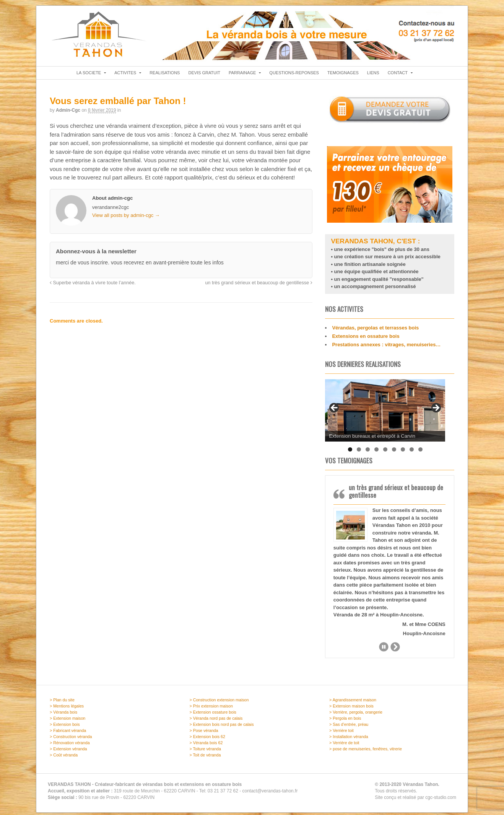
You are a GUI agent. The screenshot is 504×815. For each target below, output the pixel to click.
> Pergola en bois (345, 721)
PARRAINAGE (242, 75)
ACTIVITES (125, 75)
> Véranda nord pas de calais (216, 721)
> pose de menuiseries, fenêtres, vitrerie (366, 751)
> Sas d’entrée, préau (349, 727)
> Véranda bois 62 (206, 745)
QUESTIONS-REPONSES (294, 75)
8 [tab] (412, 452)
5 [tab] (385, 452)
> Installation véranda (349, 739)
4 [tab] (376, 452)
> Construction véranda (71, 739)
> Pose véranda (204, 733)
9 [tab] (420, 452)
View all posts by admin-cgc (126, 218)
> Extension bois (65, 727)
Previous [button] (335, 417)
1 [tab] (350, 452)
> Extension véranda (68, 751)
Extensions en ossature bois (366, 339)
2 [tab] (359, 452)
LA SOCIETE (89, 75)
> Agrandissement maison (353, 703)
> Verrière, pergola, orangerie (356, 715)
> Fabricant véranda (68, 733)
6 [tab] (394, 452)
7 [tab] (403, 452)
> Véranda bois (63, 715)
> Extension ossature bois (213, 715)
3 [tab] (368, 452)
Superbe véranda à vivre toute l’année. (93, 285)
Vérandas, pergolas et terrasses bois (375, 330)
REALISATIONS (165, 75)
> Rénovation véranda (70, 745)
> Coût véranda (64, 758)
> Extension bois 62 (207, 739)
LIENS (373, 75)
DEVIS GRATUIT (204, 75)
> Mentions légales (67, 709)
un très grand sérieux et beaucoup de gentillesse (259, 285)
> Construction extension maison (219, 703)
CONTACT (398, 75)
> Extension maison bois (351, 709)
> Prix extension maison (211, 709)
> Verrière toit (341, 733)
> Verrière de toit (344, 745)
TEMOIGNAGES (343, 75)
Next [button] (436, 417)
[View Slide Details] (385, 413)
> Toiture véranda (205, 751)
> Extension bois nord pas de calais (222, 727)
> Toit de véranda (205, 758)
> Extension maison (67, 721)
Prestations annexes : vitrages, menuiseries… (386, 347)
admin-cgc (68, 112)
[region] (385, 413)
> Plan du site (62, 703)
